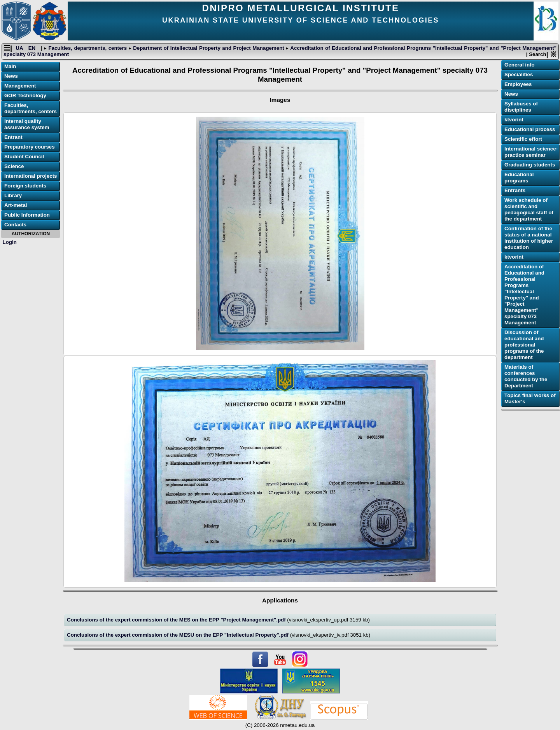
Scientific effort (523, 139)
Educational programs (519, 178)
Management (20, 86)
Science (14, 166)
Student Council (24, 157)
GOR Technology (25, 95)
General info (520, 65)
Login (10, 242)
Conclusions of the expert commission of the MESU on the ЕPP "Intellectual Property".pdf (178, 635)
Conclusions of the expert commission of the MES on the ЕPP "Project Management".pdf (177, 620)
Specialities (519, 74)
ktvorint (514, 120)
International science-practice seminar (531, 152)
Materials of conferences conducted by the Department (526, 376)
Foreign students (25, 186)
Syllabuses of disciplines (521, 107)
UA (20, 48)
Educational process (530, 129)
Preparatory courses (30, 147)
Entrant (13, 137)
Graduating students (530, 165)
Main (10, 66)
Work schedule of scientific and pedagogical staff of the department (529, 209)
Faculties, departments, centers (88, 48)
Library (13, 195)
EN (33, 48)
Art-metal (16, 205)
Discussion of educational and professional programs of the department (524, 345)
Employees (518, 84)
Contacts (15, 225)
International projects (31, 176)
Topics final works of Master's (530, 398)
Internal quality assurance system (27, 124)
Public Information (27, 215)
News (11, 76)
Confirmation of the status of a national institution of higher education (529, 238)
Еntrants (515, 190)
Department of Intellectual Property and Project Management (209, 48)
